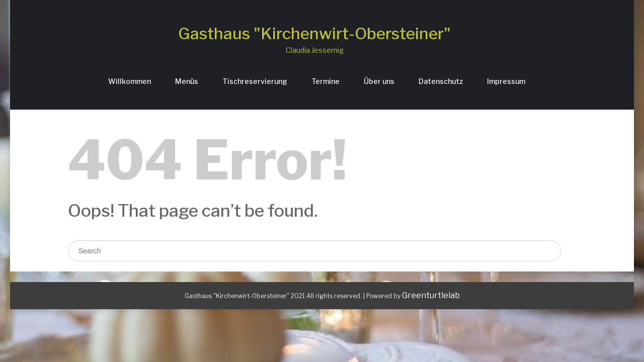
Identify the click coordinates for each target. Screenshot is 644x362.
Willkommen (130, 81)
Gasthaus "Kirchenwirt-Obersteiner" (314, 33)
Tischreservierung (255, 81)
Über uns (379, 81)
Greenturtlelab (431, 295)
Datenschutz (441, 81)
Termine (326, 81)
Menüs (187, 81)
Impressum (506, 81)
